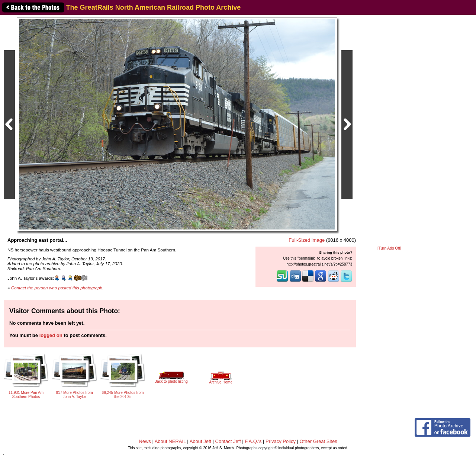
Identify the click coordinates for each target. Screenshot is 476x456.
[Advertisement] (389, 131)
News (145, 441)
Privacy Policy (281, 441)
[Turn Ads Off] (389, 248)
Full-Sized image (307, 240)
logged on (51, 335)
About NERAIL (170, 441)
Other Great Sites (319, 441)
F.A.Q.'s (253, 441)
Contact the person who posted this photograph (57, 288)
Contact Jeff (228, 441)
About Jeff (200, 441)
